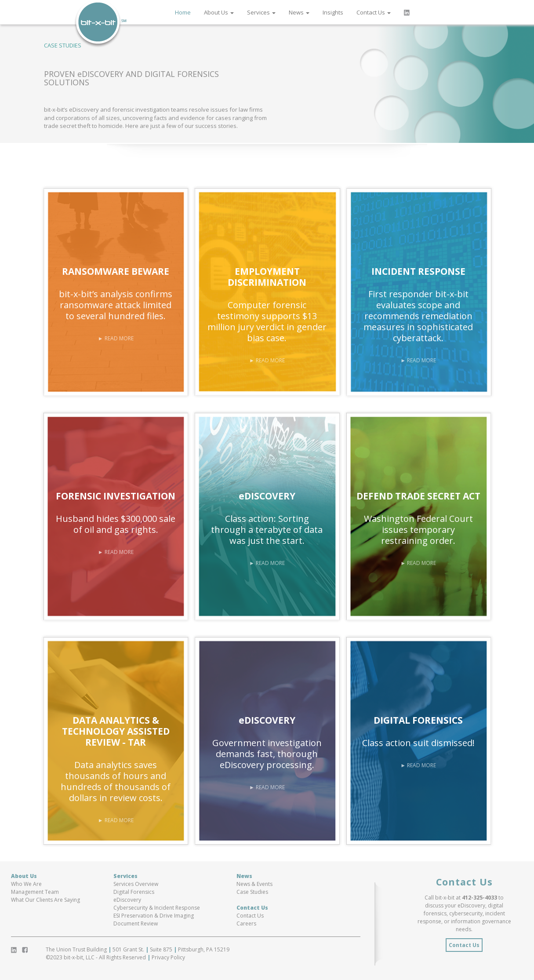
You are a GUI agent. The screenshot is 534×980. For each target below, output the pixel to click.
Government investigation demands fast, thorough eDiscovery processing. (267, 754)
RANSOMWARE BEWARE (116, 271)
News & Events (254, 884)
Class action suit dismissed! (418, 743)
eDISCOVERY (267, 496)
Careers (246, 924)
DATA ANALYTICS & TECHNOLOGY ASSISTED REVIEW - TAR (116, 731)
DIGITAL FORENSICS (418, 720)
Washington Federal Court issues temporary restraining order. (418, 530)
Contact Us (374, 12)
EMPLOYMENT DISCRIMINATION (267, 277)
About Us (219, 12)
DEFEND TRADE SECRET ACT (418, 496)
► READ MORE (116, 338)
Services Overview (136, 884)
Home (183, 12)
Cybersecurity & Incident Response (157, 908)
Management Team (35, 892)
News (299, 12)
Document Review (136, 924)
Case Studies (252, 892)
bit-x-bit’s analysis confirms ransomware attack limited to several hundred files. (116, 305)
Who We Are (26, 884)
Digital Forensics (134, 892)
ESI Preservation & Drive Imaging (154, 916)
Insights (333, 12)
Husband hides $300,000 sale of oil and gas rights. (116, 524)
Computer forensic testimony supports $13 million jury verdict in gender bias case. (267, 321)
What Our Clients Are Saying (45, 900)
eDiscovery (127, 900)
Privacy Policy (168, 957)
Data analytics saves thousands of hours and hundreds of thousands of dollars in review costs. (116, 781)
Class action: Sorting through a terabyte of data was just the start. (267, 530)
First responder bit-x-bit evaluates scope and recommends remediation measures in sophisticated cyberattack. (418, 316)
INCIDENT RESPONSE (418, 271)
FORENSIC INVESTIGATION (116, 496)
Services (261, 12)
